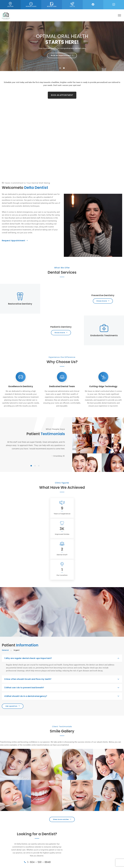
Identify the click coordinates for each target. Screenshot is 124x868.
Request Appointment (15, 241)
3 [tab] (39, 466)
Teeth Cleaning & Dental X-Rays (15, 860)
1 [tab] (60, 68)
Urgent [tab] (17, 588)
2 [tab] (64, 68)
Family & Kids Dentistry (11, 857)
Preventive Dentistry (10, 848)
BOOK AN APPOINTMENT (62, 95)
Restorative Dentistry (10, 851)
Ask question (13, 644)
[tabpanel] (35, 449)
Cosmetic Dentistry (10, 845)
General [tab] (5, 588)
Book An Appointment (62, 55)
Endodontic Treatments (11, 854)
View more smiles (62, 758)
